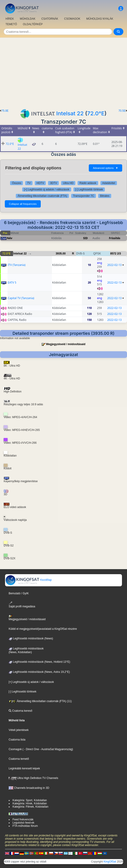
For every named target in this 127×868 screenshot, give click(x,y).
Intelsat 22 (70, 113)
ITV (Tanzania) (17, 265)
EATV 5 (12, 283)
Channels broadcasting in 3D (29, 788)
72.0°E (96, 113)
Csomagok (15, 749)
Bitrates (105, 196)
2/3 (119, 254)
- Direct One (32, 749)
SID (85, 238)
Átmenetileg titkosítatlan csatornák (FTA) (42, 196)
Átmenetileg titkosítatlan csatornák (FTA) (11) (40, 701)
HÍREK (10, 19)
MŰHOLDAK (28, 19)
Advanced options (105, 168)
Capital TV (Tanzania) (21, 298)
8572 (113, 254)
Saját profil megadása (22, 605)
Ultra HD (68, 183)
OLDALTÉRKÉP (33, 24)
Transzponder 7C (84, 196)
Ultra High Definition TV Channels (34, 778)
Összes (16, 183)
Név (10, 238)
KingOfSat (110, 862)
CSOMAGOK (72, 19)
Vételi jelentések (19, 730)
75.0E (5, 111)
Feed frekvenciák (23, 819)
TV (29, 183)
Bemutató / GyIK (19, 593)
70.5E (122, 111)
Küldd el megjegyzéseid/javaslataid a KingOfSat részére (43, 629)
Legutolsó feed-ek (23, 823)
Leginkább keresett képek (24, 768)
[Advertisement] (63, 72)
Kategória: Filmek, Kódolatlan (31, 807)
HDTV (40, 183)
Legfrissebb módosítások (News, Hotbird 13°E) (39, 662)
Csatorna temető (19, 759)
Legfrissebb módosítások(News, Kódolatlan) (26, 650)
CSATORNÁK (50, 19)
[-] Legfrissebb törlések (89, 189)
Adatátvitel (109, 183)
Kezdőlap (28, 580)
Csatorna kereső (20, 711)
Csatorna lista (17, 740)
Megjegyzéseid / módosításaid (66, 344)
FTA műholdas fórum (25, 826)
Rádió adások (88, 183)
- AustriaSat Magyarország (55, 749)
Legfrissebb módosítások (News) (31, 638)
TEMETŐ (11, 24)
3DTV (53, 183)
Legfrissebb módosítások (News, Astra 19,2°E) (39, 672)
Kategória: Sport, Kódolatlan (30, 800)
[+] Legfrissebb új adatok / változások (47, 189)
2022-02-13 (115, 265)
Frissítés (115, 238)
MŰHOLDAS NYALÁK (100, 19)
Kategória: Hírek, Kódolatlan (30, 803)
